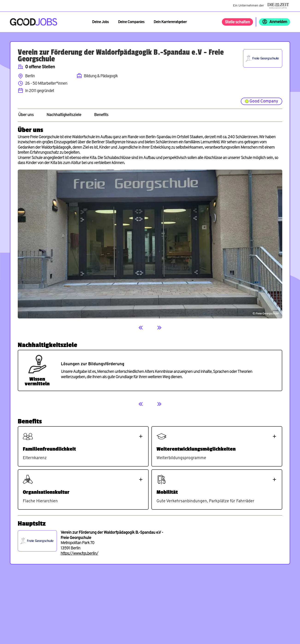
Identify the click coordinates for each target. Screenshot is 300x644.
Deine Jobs (100, 22)
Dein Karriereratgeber (170, 22)
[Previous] (141, 328)
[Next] (159, 328)
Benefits (101, 115)
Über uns (26, 115)
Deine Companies (131, 22)
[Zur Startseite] (34, 22)
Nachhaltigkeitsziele (64, 115)
